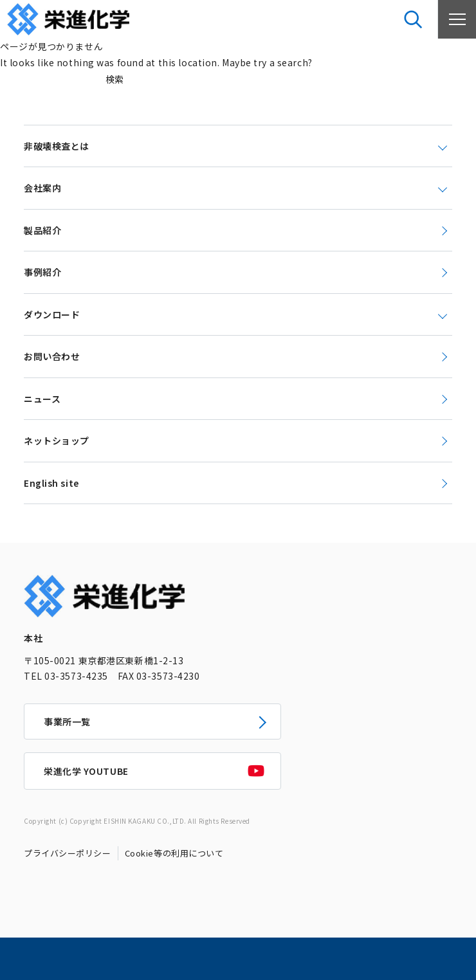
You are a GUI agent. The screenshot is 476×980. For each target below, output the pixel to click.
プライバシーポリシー (68, 853)
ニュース (42, 399)
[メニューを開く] (457, 19)
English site (51, 483)
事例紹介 (42, 272)
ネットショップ (57, 440)
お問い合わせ (52, 356)
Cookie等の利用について (174, 853)
